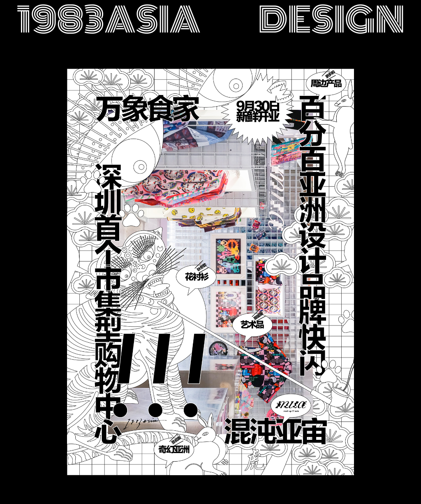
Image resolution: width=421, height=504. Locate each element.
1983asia (109, 20)
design (331, 20)
